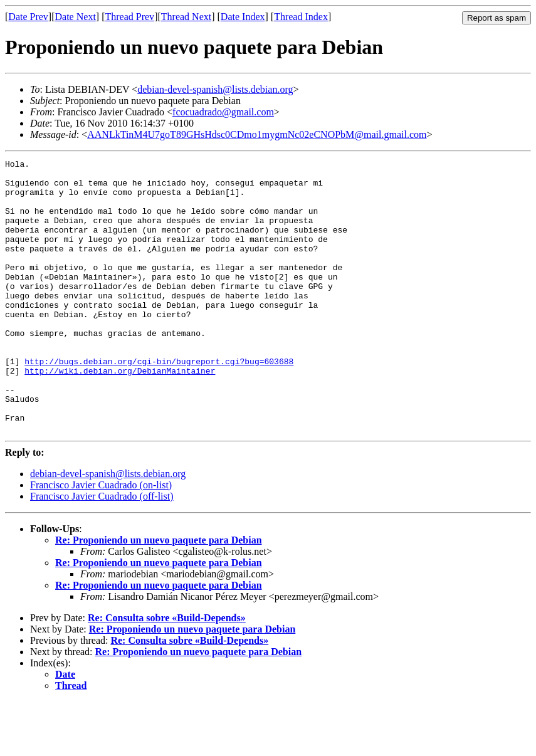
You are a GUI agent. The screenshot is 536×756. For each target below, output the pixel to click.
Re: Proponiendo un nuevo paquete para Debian (159, 595)
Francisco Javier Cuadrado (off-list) (102, 551)
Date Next (76, 17)
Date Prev (28, 17)
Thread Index (301, 17)
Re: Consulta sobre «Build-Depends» (167, 672)
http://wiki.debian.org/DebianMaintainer (120, 414)
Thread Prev (129, 17)
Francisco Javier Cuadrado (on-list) (101, 539)
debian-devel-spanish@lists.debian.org (215, 89)
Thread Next (186, 17)
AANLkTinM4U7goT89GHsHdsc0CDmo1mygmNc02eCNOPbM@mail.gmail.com (257, 134)
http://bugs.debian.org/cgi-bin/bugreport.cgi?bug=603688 (159, 402)
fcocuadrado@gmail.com (223, 112)
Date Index (243, 17)
